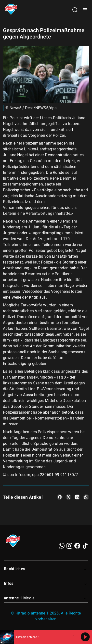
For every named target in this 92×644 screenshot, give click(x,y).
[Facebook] (77, 546)
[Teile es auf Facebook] (60, 497)
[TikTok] (85, 546)
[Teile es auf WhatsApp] (86, 497)
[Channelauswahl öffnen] (75, 10)
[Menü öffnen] (85, 10)
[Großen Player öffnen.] (72, 637)
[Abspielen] (85, 637)
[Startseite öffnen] (11, 10)
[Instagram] (69, 546)
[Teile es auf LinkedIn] (77, 497)
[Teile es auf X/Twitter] (68, 497)
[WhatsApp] (62, 546)
